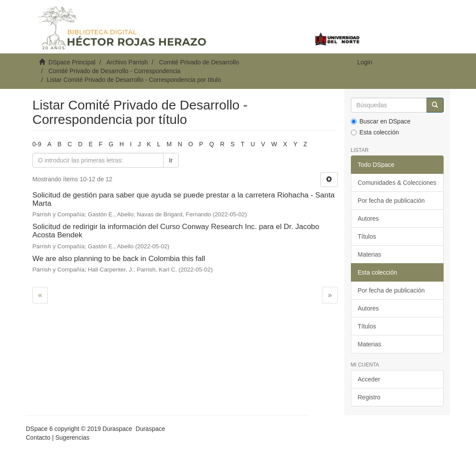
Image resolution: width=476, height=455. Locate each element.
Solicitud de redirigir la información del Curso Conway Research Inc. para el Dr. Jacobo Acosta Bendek (176, 231)
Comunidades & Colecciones (397, 183)
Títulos (367, 236)
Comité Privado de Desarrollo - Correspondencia (115, 71)
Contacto (38, 437)
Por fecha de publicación (391, 201)
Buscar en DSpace (381, 121)
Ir (171, 160)
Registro (369, 397)
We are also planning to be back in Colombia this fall (119, 259)
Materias (370, 254)
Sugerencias (72, 437)
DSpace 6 (39, 429)
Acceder (369, 379)
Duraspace (150, 429)
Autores (368, 219)
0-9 (37, 144)
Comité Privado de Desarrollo (199, 62)
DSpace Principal (72, 62)
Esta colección (375, 132)
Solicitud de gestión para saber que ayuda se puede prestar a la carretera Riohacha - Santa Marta (184, 199)
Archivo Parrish (127, 62)
